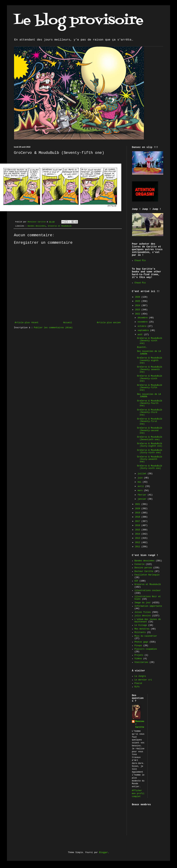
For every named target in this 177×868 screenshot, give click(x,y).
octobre (143, 326)
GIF (136, 581)
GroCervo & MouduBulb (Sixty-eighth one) (150, 445)
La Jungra (140, 676)
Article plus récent (27, 323)
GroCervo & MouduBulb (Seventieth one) (150, 438)
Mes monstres (142, 629)
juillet (143, 474)
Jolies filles (143, 612)
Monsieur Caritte (140, 724)
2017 (138, 521)
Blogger (103, 853)
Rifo (137, 687)
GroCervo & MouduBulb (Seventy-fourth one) (150, 403)
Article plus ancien (109, 323)
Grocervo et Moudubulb (60, 226)
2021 (138, 504)
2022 (138, 314)
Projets (139, 655)
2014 (138, 534)
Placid (138, 683)
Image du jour (143, 603)
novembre (143, 322)
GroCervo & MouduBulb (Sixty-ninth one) (150, 451)
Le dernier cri (143, 680)
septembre (144, 330)
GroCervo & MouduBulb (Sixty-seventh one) (150, 459)
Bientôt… (142, 347)
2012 (138, 543)
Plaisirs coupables (146, 649)
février (143, 495)
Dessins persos (143, 568)
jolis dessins (143, 616)
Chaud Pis (140, 261)
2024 (138, 306)
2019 (138, 513)
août (141, 335)
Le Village (141, 625)
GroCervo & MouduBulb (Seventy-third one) (150, 412)
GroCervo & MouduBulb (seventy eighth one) (150, 360)
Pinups (138, 646)
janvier (143, 499)
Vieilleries (141, 662)
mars (141, 491)
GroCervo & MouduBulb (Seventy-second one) (150, 431)
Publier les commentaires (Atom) (53, 328)
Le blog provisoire (79, 21)
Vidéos (138, 659)
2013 (138, 538)
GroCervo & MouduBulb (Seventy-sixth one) (150, 379)
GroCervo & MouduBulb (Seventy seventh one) (150, 370)
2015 (138, 530)
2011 (138, 547)
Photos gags (141, 642)
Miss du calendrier (146, 636)
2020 (138, 509)
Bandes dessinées (37, 226)
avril (141, 486)
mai (140, 482)
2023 (138, 310)
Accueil (68, 323)
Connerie (140, 564)
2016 (138, 526)
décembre (143, 318)
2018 (138, 517)
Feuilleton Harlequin (147, 575)
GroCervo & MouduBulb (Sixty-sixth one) (150, 467)
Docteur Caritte (144, 571)
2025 (138, 301)
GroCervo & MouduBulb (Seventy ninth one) (150, 341)
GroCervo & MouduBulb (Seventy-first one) (150, 421)
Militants (140, 632)
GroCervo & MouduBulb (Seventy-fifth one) (150, 388)
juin (141, 478)
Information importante (148, 606)
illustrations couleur (148, 591)
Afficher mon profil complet (138, 794)
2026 (138, 297)
